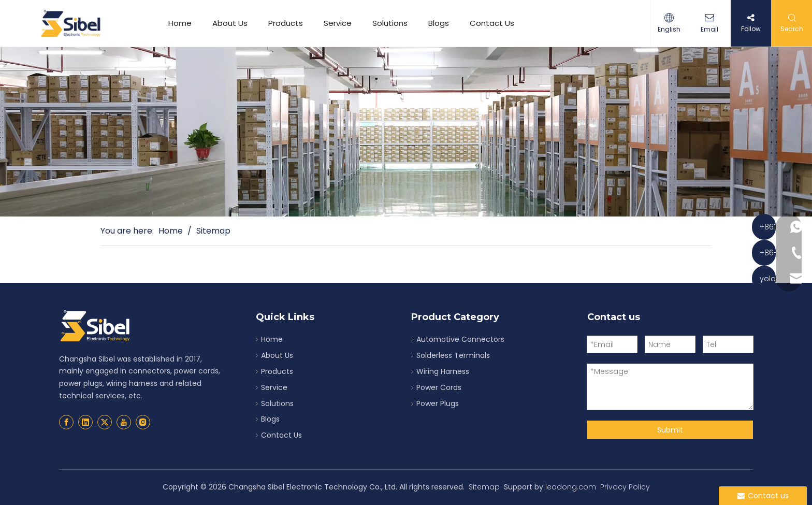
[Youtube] (124, 422)
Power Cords (439, 387)
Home (180, 23)
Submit (670, 430)
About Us (230, 23)
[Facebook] (66, 422)
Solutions (390, 23)
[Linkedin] (85, 422)
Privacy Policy (625, 487)
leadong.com (571, 487)
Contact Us (492, 23)
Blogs (439, 23)
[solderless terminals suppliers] (406, 132)
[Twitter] (105, 422)
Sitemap (484, 487)
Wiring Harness (443, 371)
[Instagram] (143, 422)
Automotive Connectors (460, 339)
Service (338, 23)
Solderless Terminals (453, 355)
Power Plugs (438, 403)
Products (286, 23)
